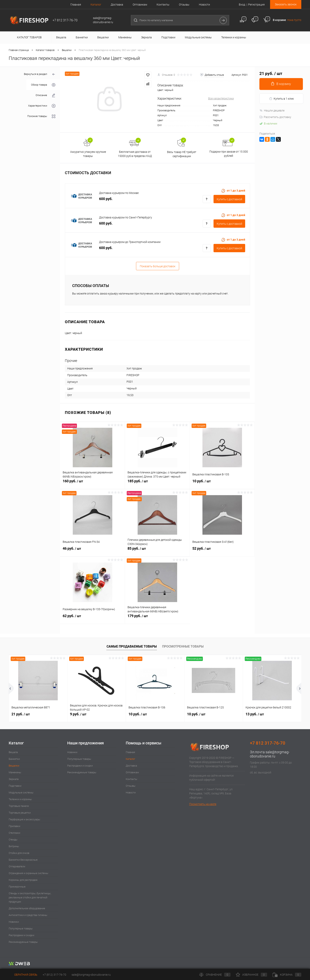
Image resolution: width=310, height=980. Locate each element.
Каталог (96, 5)
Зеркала (14, 779)
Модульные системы (21, 793)
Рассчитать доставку (275, 117)
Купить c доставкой (229, 199)
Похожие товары (41, 116)
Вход (242, 5)
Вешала (13, 752)
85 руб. (157, 551)
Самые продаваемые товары (132, 646)
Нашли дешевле (272, 110)
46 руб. (93, 551)
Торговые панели (19, 806)
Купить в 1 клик (281, 99)
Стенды (13, 840)
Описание (45, 95)
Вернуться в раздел (40, 74)
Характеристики (42, 106)
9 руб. (78, 714)
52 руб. (222, 551)
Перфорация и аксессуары (24, 819)
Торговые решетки (20, 813)
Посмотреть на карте (203, 804)
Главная (76, 5)
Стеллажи (14, 833)
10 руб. (222, 483)
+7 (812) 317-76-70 (54, 975)
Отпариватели (17, 866)
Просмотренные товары (183, 646)
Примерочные (17, 887)
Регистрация (256, 5)
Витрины (14, 846)
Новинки (14, 922)
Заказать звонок (286, 4)
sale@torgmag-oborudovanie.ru (270, 754)
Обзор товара (43, 85)
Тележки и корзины (20, 799)
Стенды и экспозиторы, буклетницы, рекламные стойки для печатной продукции (30, 897)
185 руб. (157, 483)
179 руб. (157, 618)
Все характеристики (221, 98)
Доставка (117, 5)
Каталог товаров (29, 37)
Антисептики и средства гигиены (28, 915)
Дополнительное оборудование (27, 908)
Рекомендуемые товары (23, 942)
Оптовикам (140, 5)
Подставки (15, 786)
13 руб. (255, 714)
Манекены (15, 772)
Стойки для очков (19, 853)
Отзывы (184, 5)
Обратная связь (23, 975)
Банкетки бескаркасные (23, 860)
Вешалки (14, 766)
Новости (204, 5)
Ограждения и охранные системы (28, 873)
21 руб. (21, 714)
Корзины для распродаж (23, 880)
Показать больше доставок (158, 266)
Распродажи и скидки (21, 935)
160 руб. (92, 483)
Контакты (163, 5)
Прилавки (14, 826)
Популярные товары (21, 929)
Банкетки (14, 759)
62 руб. (92, 618)
